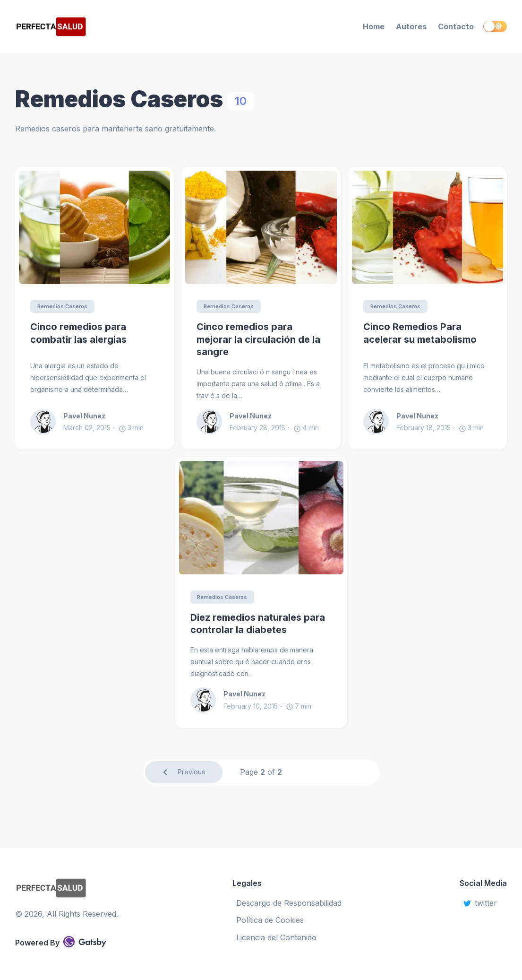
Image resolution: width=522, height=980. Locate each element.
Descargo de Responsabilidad (289, 903)
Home (374, 26)
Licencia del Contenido (276, 937)
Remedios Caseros (65, 306)
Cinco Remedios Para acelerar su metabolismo (420, 334)
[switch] (495, 26)
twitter (480, 903)
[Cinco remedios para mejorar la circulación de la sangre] (261, 227)
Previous (184, 774)
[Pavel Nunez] (47, 422)
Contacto (456, 26)
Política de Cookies (270, 920)
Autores (411, 26)
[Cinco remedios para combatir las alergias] (94, 227)
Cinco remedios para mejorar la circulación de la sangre (258, 340)
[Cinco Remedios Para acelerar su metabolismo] (428, 227)
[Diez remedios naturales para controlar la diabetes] (261, 518)
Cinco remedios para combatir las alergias (78, 334)
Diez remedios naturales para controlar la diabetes (258, 625)
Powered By (61, 942)
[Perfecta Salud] (90, 27)
